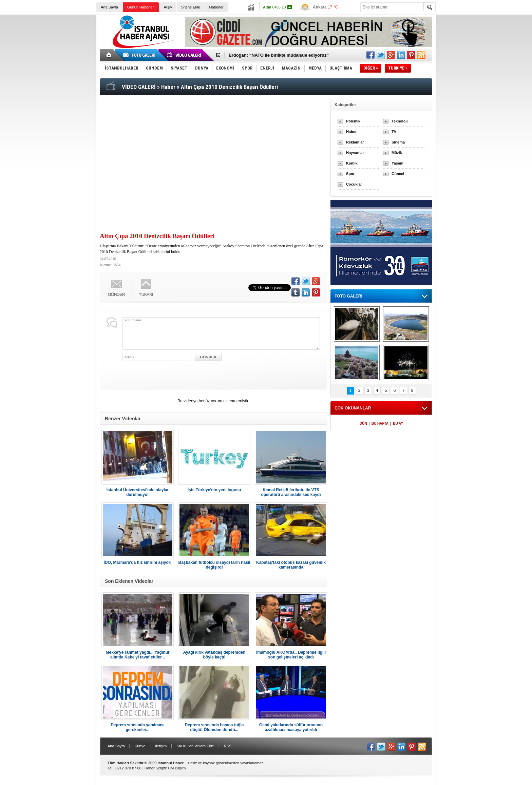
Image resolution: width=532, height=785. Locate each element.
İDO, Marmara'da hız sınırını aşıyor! (137, 562)
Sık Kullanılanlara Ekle (195, 746)
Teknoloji (400, 121)
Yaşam (397, 163)
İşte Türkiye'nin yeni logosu (214, 490)
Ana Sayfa (109, 7)
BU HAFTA (380, 424)
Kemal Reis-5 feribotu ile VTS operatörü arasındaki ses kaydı (291, 492)
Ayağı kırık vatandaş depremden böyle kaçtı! (214, 655)
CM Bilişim (177, 768)
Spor (350, 174)
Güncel (398, 174)
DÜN (363, 424)
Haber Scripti (155, 768)
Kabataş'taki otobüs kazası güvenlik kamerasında (291, 565)
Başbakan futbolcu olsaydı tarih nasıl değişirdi (214, 565)
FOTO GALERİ (348, 296)
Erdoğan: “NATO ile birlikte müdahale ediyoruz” (279, 55)
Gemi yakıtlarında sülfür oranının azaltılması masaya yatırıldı (291, 727)
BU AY (398, 424)
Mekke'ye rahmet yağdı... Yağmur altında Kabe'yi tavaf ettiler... (137, 655)
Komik (352, 163)
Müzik (397, 153)
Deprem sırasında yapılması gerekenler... (138, 727)
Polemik (353, 121)
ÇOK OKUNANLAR (353, 408)
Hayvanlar (355, 153)
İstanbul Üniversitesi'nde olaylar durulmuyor (138, 492)
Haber (351, 132)
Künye (140, 746)
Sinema (398, 142)
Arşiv (168, 7)
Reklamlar (355, 142)
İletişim (161, 746)
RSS (228, 746)
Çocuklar (354, 184)
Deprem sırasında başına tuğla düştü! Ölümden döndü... (214, 727)
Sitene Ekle (191, 7)
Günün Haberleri (141, 7)
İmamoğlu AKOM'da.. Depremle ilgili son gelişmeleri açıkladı (291, 655)
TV (394, 132)
